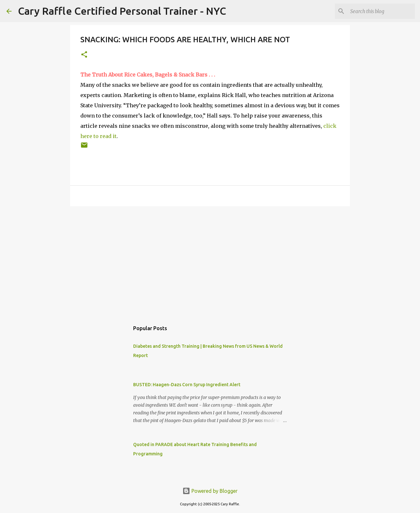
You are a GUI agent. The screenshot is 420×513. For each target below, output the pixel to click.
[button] (84, 55)
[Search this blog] (381, 11)
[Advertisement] (210, 261)
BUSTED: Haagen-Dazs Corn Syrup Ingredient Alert (187, 385)
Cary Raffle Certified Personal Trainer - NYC (122, 11)
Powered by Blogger (210, 491)
